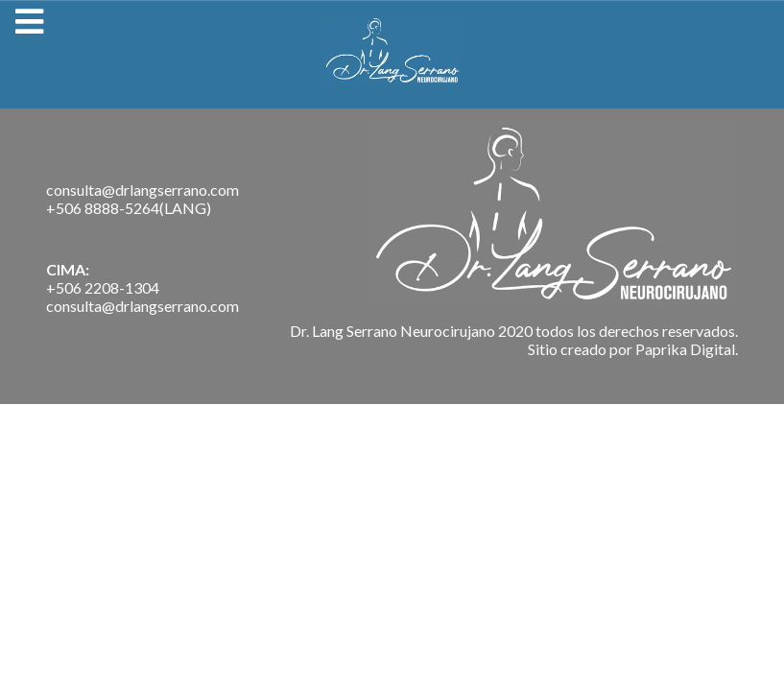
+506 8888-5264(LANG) (129, 208)
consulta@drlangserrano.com (143, 190)
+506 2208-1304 (103, 287)
